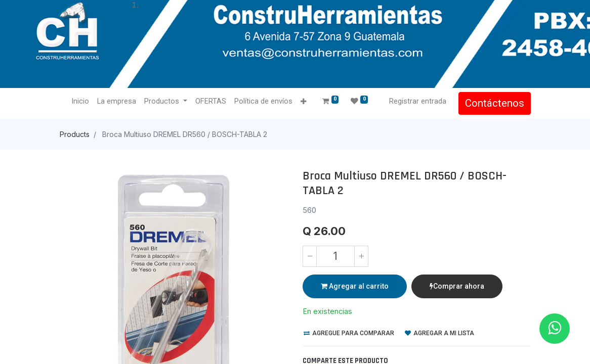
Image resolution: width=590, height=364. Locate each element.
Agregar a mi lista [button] (439, 333)
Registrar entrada (417, 101)
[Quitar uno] (310, 256)
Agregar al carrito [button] (355, 286)
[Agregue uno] (361, 256)
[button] (304, 102)
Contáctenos (494, 103)
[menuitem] (81, 102)
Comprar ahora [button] (457, 286)
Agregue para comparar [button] (349, 333)
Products (75, 134)
